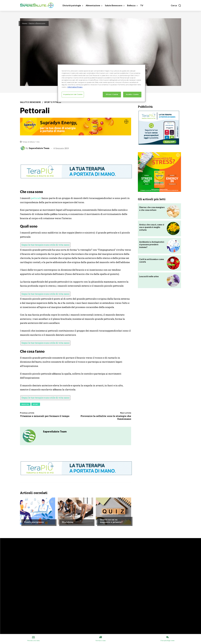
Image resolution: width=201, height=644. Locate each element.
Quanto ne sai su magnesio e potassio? (111, 521)
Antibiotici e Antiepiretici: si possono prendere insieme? (152, 244)
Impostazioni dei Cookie (73, 94)
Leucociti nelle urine (149, 276)
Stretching (68, 522)
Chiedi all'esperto (32, 517)
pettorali (36, 198)
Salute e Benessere (37, 23)
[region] (102, 83)
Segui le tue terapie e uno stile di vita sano (45, 245)
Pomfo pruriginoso (34, 522)
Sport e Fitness (53, 102)
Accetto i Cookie (132, 94)
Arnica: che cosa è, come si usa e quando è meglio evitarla (152, 227)
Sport (36, 404)
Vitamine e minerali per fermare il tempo (45, 416)
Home (25, 23)
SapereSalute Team (39, 148)
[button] (176, 5)
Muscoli (25, 404)
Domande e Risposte (109, 514)
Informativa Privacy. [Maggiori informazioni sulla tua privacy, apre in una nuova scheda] (75, 87)
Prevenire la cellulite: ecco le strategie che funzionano (106, 417)
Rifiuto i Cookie (112, 94)
